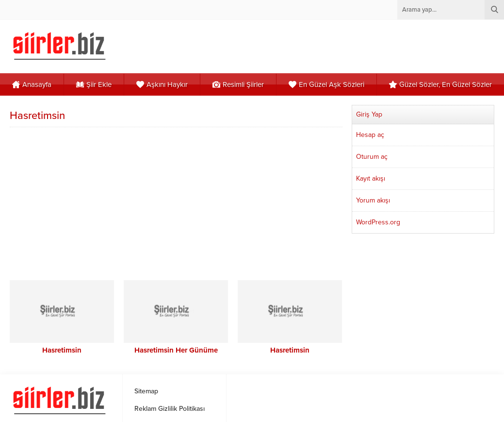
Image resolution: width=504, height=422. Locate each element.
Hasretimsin (62, 350)
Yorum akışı (373, 200)
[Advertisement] (177, 203)
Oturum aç (372, 157)
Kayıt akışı (371, 178)
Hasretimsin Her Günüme (176, 350)
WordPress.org (378, 222)
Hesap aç (370, 135)
